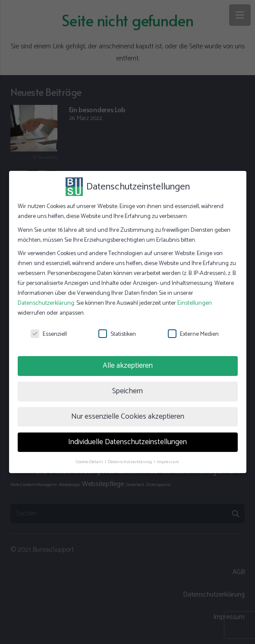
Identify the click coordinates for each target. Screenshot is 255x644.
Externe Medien (193, 334)
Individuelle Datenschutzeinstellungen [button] (127, 442)
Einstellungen (195, 303)
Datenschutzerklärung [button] (130, 462)
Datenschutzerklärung (46, 303)
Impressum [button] (168, 462)
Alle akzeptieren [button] (128, 366)
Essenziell (49, 334)
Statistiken (117, 334)
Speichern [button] (127, 391)
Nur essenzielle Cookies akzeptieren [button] (128, 417)
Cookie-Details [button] (90, 462)
